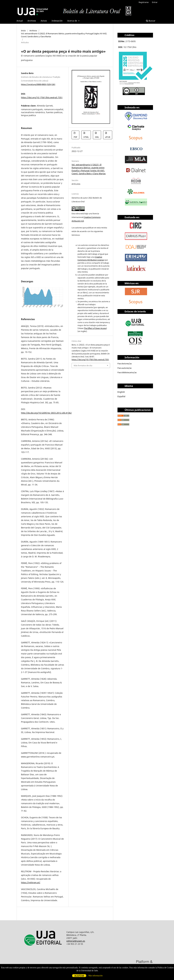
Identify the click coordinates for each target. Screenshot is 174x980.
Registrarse (144, 2)
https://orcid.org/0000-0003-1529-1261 (38, 84)
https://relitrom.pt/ (31, 883)
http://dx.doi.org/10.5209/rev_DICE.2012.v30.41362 (46, 413)
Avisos (44, 21)
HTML (86, 137)
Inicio (23, 31)
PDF (75, 137)
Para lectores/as (125, 364)
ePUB (108, 137)
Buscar (151, 21)
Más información (95, 976)
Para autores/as (125, 368)
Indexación (57, 21)
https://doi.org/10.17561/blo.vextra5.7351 (42, 97)
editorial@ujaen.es (76, 941)
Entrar (155, 2)
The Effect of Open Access (95, 328)
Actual (20, 21)
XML (97, 137)
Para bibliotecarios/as (127, 372)
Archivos (32, 21)
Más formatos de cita (83, 365)
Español (121, 396)
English (121, 392)
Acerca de (72, 21)
